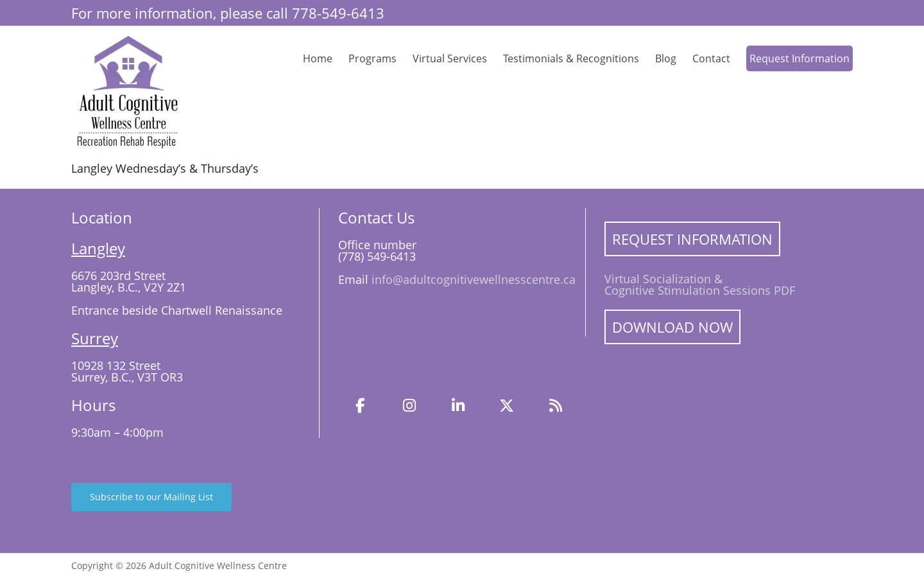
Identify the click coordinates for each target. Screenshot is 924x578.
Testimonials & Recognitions (571, 58)
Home (318, 58)
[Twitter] (507, 406)
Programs (372, 58)
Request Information (800, 58)
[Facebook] (361, 406)
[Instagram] (409, 406)
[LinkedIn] (458, 406)
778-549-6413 (338, 13)
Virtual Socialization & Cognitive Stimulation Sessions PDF (700, 285)
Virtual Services (450, 58)
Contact (711, 58)
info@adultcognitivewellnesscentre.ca (474, 279)
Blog (666, 58)
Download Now (672, 327)
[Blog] (556, 406)
